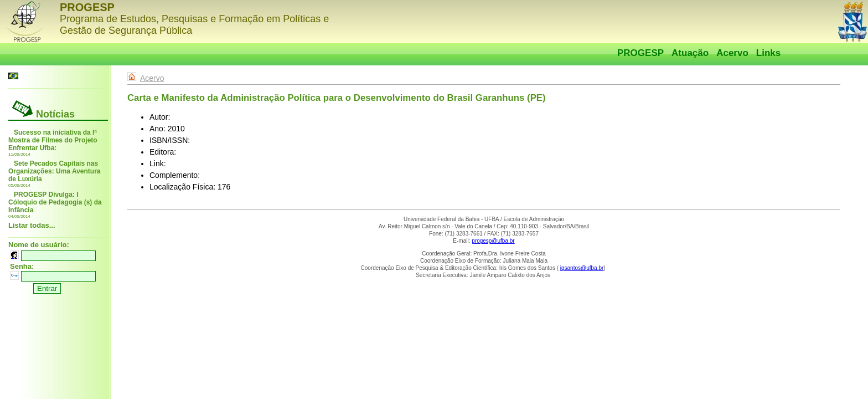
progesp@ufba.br (493, 241)
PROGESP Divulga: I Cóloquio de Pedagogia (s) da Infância (55, 202)
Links (768, 53)
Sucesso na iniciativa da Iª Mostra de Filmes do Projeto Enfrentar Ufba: (53, 140)
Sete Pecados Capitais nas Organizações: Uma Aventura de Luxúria (55, 171)
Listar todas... (32, 225)
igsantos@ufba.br (582, 268)
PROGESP (640, 53)
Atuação (690, 53)
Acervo (732, 53)
